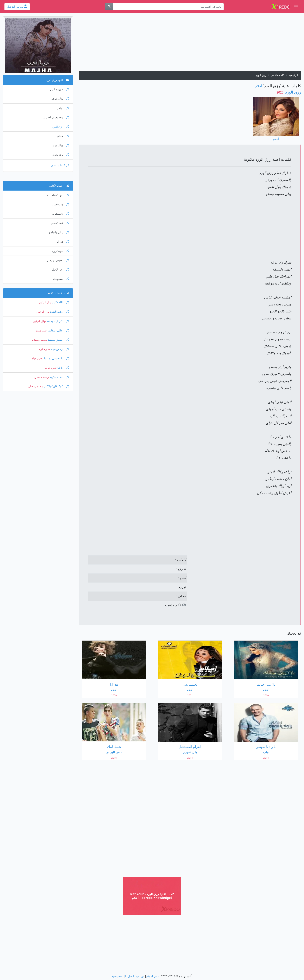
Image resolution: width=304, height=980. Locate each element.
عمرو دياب (51, 368)
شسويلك (61, 279)
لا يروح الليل (59, 89)
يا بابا (63, 368)
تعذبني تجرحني (58, 260)
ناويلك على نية (58, 195)
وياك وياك (61, 145)
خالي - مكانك (58, 331)
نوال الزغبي (45, 302)
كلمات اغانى (278, 75)
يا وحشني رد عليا (56, 359)
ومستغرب (60, 204)
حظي (63, 136)
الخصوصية (117, 976)
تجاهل (63, 108)
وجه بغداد (61, 155)
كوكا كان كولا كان (56, 386)
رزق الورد (293, 92)
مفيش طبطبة (58, 340)
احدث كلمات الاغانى (58, 293)
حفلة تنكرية (59, 377)
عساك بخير (60, 223)
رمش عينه (60, 349)
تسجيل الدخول (17, 7)
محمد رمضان (40, 340)
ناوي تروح (61, 251)
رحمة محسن (42, 377)
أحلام (259, 86)
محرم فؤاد (44, 349)
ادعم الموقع (153, 976)
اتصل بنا (130, 976)
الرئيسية (293, 75)
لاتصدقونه (61, 214)
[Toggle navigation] (296, 7)
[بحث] (109, 7)
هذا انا (63, 242)
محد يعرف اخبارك (56, 118)
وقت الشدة (59, 312)
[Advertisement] (190, 43)
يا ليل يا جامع (59, 232)
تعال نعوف (60, 99)
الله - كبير (60, 302)
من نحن (140, 976)
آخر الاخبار (60, 270)
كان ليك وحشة (57, 321)
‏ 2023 (280, 92)
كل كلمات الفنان (60, 165)
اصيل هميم (41, 331)
